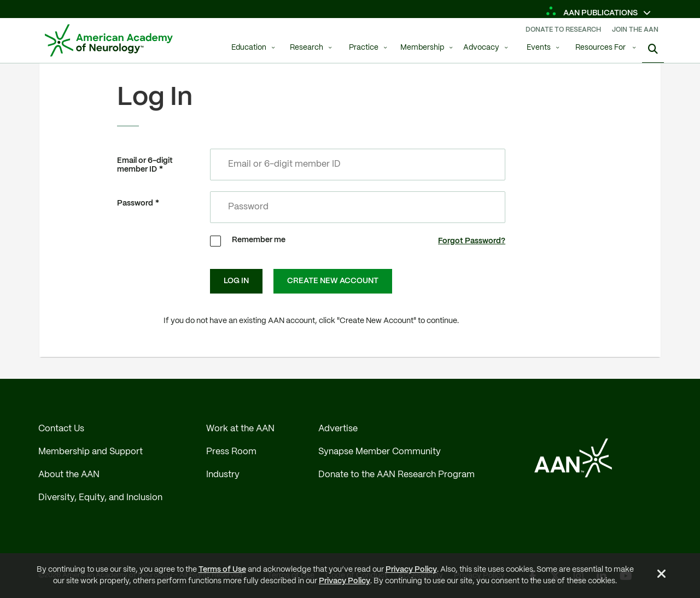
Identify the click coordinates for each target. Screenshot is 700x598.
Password (135, 203)
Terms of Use (222, 570)
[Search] (653, 49)
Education (249, 48)
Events (539, 48)
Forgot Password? (472, 241)
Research (307, 48)
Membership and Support (91, 452)
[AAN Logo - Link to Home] (109, 40)
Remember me (259, 240)
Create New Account (333, 281)
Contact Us (61, 429)
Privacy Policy (411, 570)
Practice (364, 48)
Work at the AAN (240, 429)
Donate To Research (563, 30)
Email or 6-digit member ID (145, 165)
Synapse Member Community (380, 452)
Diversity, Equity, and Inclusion (100, 498)
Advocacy (481, 48)
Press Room (231, 452)
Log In (236, 281)
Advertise (338, 429)
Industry (223, 475)
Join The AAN (635, 30)
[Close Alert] (662, 576)
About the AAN (69, 475)
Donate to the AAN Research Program (396, 475)
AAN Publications (593, 13)
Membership (422, 48)
